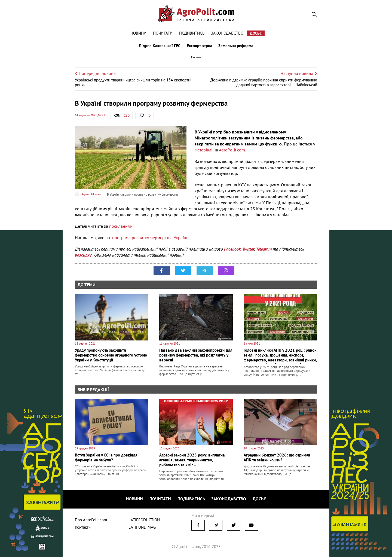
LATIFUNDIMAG (142, 527)
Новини (138, 33)
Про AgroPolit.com (91, 520)
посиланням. (121, 226)
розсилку (84, 255)
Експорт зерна (199, 46)
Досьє (256, 33)
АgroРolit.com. (232, 150)
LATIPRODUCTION (144, 520)
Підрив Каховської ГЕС (160, 46)
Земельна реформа (236, 46)
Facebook (232, 249)
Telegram (264, 249)
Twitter (248, 249)
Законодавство (227, 33)
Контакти (83, 527)
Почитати (163, 33)
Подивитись (192, 33)
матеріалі (203, 150)
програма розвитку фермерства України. (151, 238)
